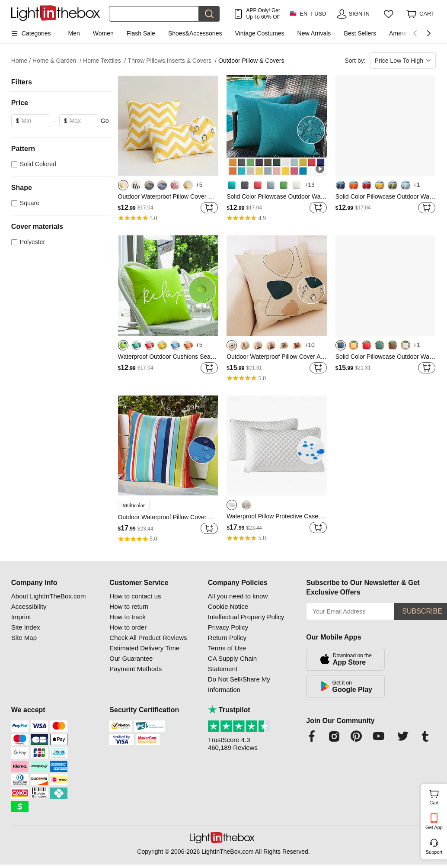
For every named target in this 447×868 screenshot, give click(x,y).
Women (103, 33)
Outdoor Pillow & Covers (251, 61)
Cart (437, 796)
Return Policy (227, 638)
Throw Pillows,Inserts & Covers (172, 61)
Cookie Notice (228, 606)
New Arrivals (314, 33)
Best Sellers (360, 33)
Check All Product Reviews (148, 638)
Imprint (21, 617)
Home (21, 61)
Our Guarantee (131, 658)
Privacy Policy (228, 627)
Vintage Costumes (259, 33)
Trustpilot (229, 710)
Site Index (26, 627)
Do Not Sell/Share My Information (239, 684)
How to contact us (135, 596)
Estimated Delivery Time (144, 648)
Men (74, 33)
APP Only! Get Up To (263, 13)
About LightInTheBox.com (49, 596)
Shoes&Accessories (195, 33)
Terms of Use (227, 648)
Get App (434, 827)
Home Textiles (104, 61)
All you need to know (238, 596)
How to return (129, 606)
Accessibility (29, 606)
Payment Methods (136, 669)
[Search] (154, 14)
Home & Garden (57, 61)
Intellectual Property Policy (246, 617)
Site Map (24, 638)
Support (434, 852)
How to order (128, 627)
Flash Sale (141, 33)
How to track (127, 617)
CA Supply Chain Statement (232, 664)
